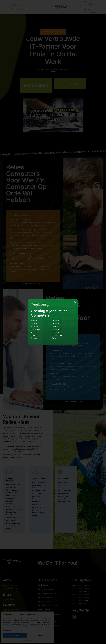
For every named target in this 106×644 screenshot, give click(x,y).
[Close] (75, 302)
